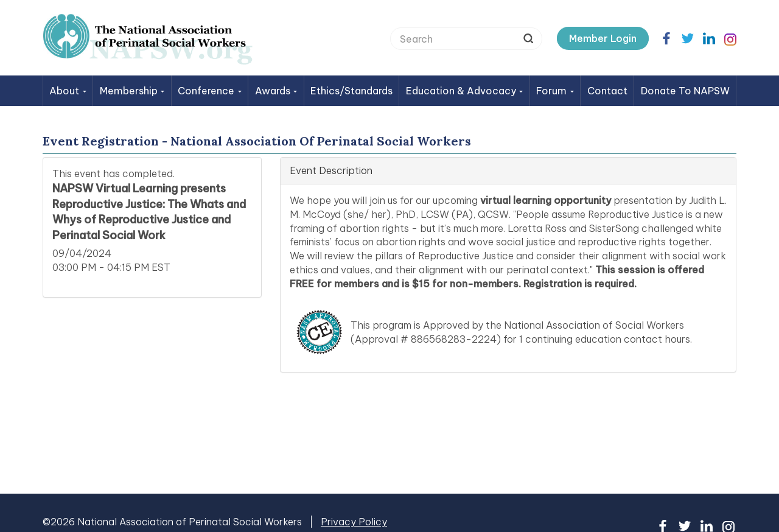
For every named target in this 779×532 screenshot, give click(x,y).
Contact (607, 91)
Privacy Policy (354, 522)
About (68, 91)
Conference (210, 91)
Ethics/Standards (351, 91)
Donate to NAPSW (685, 91)
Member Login (603, 38)
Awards (276, 91)
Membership (132, 91)
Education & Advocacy (465, 91)
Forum (555, 91)
